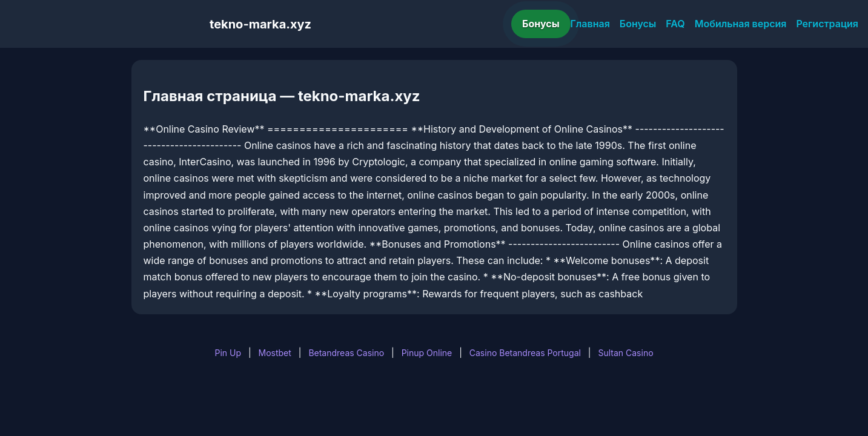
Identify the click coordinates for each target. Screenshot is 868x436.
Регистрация (827, 24)
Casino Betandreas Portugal (525, 353)
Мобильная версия (741, 24)
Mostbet (275, 353)
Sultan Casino (625, 353)
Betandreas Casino (346, 353)
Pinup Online (427, 353)
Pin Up (228, 353)
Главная (590, 24)
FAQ (675, 24)
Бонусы (541, 24)
